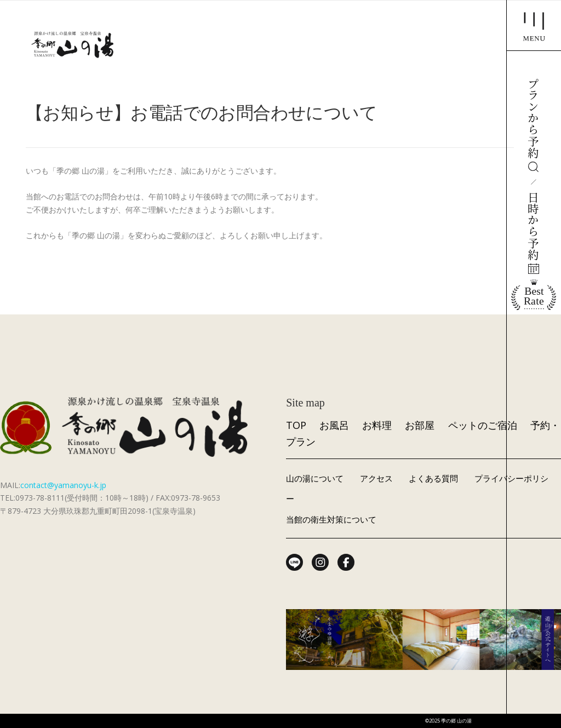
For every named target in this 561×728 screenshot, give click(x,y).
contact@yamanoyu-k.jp (63, 485)
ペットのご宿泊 (483, 425)
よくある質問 (433, 478)
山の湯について (315, 478)
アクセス (376, 478)
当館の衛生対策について (331, 519)
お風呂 (334, 425)
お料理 (377, 425)
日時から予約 (533, 233)
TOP (296, 425)
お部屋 (420, 425)
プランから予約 (533, 125)
